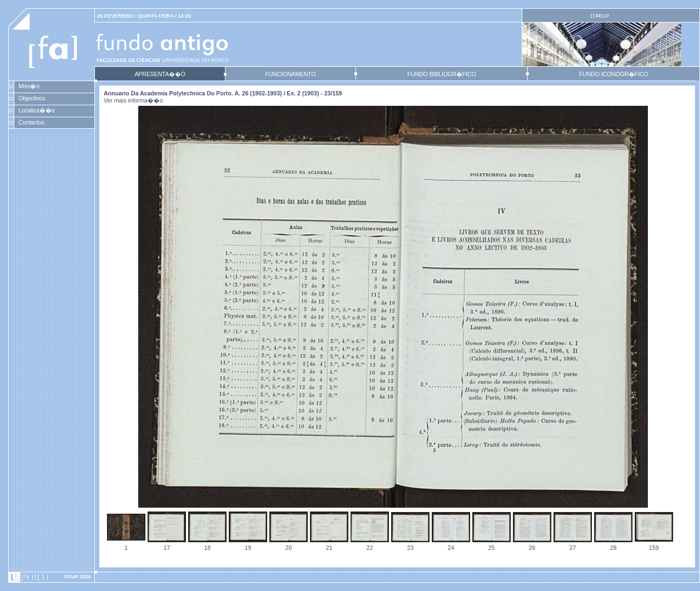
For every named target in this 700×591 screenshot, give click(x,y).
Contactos (32, 122)
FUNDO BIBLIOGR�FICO (441, 74)
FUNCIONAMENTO (290, 74)
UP (602, 16)
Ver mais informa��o (133, 100)
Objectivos (32, 98)
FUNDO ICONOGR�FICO (614, 74)
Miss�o (29, 86)
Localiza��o (37, 110)
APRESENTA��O (160, 74)
